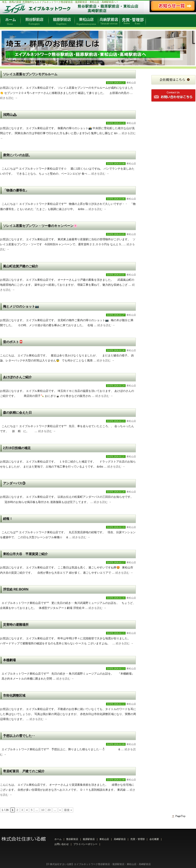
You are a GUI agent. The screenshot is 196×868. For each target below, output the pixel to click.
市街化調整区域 (14, 696)
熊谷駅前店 (72, 839)
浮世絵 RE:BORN (16, 589)
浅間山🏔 (10, 115)
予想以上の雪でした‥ (19, 736)
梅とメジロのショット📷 (21, 306)
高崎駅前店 (120, 839)
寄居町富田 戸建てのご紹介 (24, 771)
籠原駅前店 (89, 839)
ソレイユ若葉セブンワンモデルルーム (30, 74)
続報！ (8, 519)
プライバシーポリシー (85, 844)
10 (43, 810)
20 (49, 810)
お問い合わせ (62, 844)
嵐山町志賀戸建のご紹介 (21, 266)
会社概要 (154, 839)
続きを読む (9, 98)
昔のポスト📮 (13, 342)
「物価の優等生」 (16, 190)
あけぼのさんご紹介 (17, 377)
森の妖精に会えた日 (17, 413)
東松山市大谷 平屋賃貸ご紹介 (25, 554)
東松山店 (131, 83)
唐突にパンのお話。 (17, 155)
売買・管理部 (138, 839)
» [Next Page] (60, 810)
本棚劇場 (9, 660)
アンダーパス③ (14, 483)
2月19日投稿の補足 (17, 448)
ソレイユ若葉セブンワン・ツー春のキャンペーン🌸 (40, 226)
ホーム (58, 839)
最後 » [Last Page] (68, 810)
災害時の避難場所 (16, 625)
